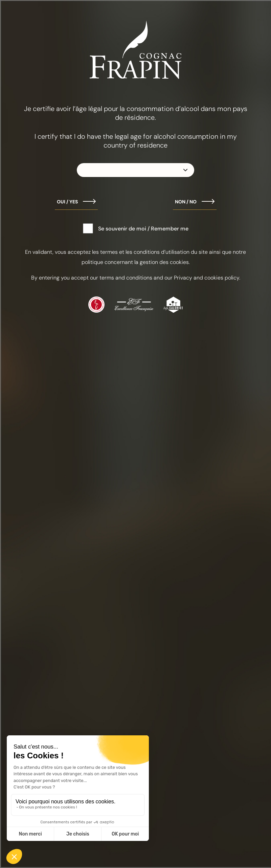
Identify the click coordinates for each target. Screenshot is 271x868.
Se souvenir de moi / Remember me (143, 229)
